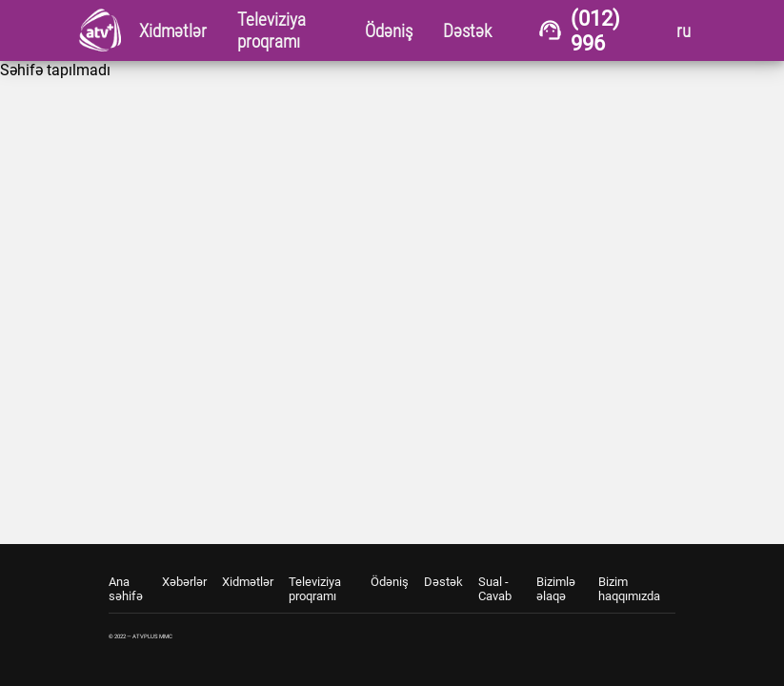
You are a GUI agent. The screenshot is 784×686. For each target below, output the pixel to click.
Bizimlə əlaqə (556, 589)
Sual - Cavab (495, 589)
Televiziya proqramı (315, 589)
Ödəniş (390, 582)
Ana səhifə (126, 589)
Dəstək (443, 582)
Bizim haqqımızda (629, 589)
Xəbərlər (184, 582)
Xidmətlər (248, 582)
